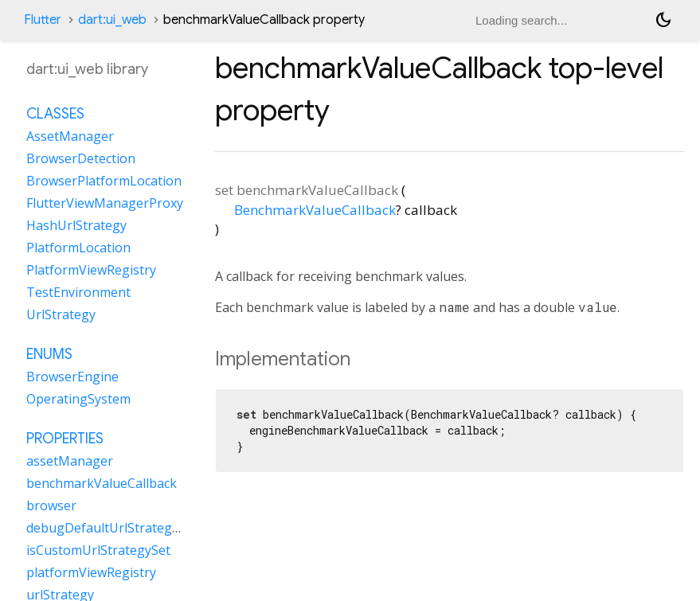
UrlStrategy (61, 314)
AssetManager (70, 136)
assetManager (70, 461)
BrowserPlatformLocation (104, 181)
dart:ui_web (112, 20)
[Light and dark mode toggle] (663, 20)
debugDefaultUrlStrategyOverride (128, 528)
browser (51, 505)
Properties (65, 439)
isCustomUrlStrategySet (98, 550)
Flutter (43, 20)
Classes (55, 114)
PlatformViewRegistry (91, 270)
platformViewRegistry (91, 572)
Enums (49, 354)
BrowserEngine (72, 377)
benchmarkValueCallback (102, 483)
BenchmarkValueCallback (315, 210)
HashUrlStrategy (76, 225)
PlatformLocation (78, 248)
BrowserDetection (81, 158)
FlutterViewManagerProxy (105, 203)
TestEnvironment (78, 292)
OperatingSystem (78, 399)
